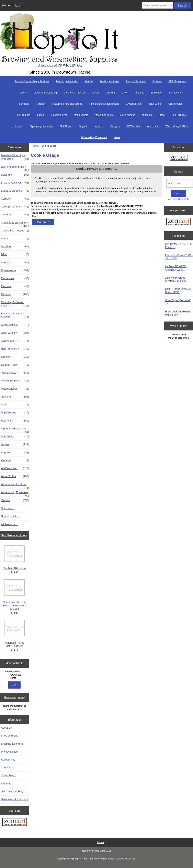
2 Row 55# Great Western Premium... (177, 279)
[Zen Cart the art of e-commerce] (15, 822)
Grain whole (155, 104)
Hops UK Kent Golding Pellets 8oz (178, 313)
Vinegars (115, 126)
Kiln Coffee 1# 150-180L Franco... (179, 246)
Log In (19, 5)
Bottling (89, 81)
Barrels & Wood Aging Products (32, 81)
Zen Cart (131, 859)
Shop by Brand (10, 736)
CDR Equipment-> (15, 207)
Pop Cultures (179, 115)
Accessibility (8, 760)
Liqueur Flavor (59, 115)
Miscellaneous (127, 115)
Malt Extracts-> (15, 373)
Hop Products (23, 115)
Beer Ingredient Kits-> (15, 168)
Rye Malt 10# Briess (14, 558)
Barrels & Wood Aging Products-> (15, 157)
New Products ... (11, 516)
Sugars (83, 126)
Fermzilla (24, 104)
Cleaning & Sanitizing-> (15, 224)
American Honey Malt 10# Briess (14, 634)
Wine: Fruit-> (15, 476)
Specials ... (7, 508)
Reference (17, 126)
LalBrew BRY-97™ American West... (176, 268)
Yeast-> (15, 500)
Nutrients (147, 115)
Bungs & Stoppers (136, 81)
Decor (96, 93)
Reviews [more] (14, 697)
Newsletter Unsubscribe (15, 799)
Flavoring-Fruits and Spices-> (15, 304)
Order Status (8, 775)
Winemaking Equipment (94, 137)
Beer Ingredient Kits (67, 81)
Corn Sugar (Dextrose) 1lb (178, 302)
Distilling (110, 93)
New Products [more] (14, 535)
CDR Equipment (177, 81)
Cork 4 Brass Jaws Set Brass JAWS (178, 291)
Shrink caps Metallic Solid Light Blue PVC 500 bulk (14, 595)
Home (6, 5)
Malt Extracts (81, 115)
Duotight (139, 93)
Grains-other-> (15, 341)
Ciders (23, 93)
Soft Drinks (66, 126)
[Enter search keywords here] (157, 5)
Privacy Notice (9, 752)
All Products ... (9, 524)
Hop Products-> (15, 349)
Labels (41, 115)
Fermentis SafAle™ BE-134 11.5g (179, 257)
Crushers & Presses (75, 93)
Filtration (41, 104)
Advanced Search (178, 199)
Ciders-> (15, 215)
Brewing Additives (109, 81)
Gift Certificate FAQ (12, 791)
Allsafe (15, 678)
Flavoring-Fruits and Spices (67, 104)
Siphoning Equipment (42, 126)
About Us (6, 728)
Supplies (98, 126)
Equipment (156, 93)
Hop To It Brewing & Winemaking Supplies (94, 859)
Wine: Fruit (153, 126)
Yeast (117, 137)
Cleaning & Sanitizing (45, 93)
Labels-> (15, 357)
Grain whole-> (15, 333)
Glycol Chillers (134, 104)
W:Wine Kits (133, 126)
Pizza (162, 115)
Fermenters (175, 93)
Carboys (157, 81)
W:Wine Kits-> (15, 468)
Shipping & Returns (12, 744)
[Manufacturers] (15, 675)
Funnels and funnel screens (104, 104)
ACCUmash (15, 675)
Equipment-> (15, 271)
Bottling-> (15, 175)
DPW (125, 93)
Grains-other (175, 104)
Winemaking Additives (177, 126)
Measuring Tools (104, 115)
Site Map (6, 784)
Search (179, 171)
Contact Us (7, 768)
